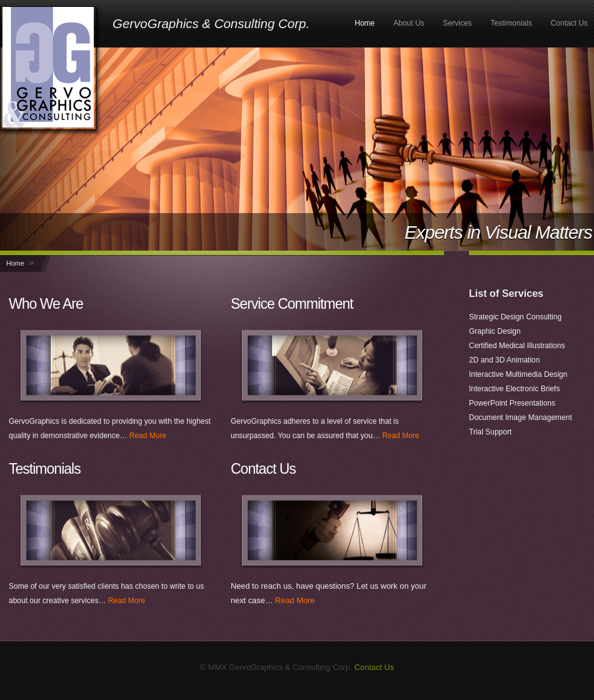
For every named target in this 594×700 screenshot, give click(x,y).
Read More (148, 436)
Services (458, 23)
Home (365, 23)
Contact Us (569, 23)
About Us (409, 23)
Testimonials (511, 23)
